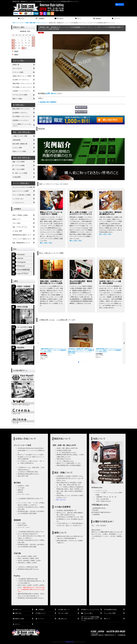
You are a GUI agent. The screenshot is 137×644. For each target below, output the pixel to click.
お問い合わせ (51, 93)
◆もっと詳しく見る (46, 243)
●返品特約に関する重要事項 (47, 102)
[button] (40, 19)
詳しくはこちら (61, 500)
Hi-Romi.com (69, 642)
